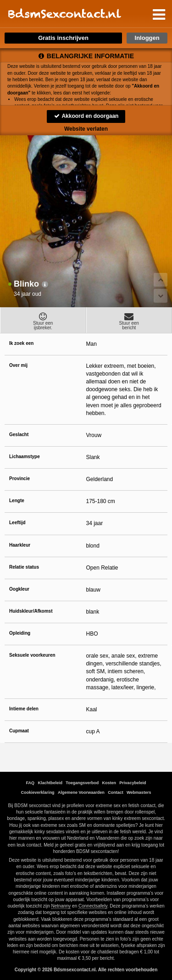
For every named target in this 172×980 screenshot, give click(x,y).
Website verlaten (86, 129)
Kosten (109, 783)
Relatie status (24, 567)
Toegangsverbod (82, 783)
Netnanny (61, 906)
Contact (116, 792)
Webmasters (139, 792)
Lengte (17, 501)
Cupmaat (19, 731)
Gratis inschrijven (63, 38)
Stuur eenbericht (129, 321)
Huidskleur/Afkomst (31, 611)
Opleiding (20, 633)
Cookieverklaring (38, 792)
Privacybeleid (133, 783)
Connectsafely (93, 906)
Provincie (19, 479)
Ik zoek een (21, 343)
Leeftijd (17, 523)
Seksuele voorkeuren (32, 655)
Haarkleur (20, 545)
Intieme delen (24, 709)
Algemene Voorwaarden (81, 792)
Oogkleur (19, 589)
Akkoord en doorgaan (86, 116)
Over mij (18, 365)
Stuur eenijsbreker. (43, 321)
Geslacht (19, 435)
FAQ (31, 783)
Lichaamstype (25, 457)
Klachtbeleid (50, 783)
